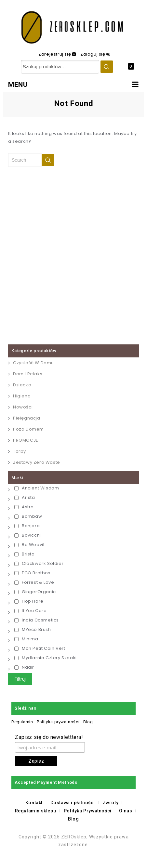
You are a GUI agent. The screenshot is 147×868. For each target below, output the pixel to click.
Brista (25, 554)
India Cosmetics (37, 620)
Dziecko (22, 385)
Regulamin (23, 722)
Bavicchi (28, 535)
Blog (88, 722)
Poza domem (28, 429)
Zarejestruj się (55, 54)
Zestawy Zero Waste (37, 462)
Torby (20, 451)
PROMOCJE (26, 440)
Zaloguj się (93, 54)
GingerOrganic (35, 592)
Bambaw (28, 516)
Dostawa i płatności (73, 803)
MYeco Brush (33, 629)
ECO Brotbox (32, 573)
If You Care (31, 611)
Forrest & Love (34, 582)
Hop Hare (29, 601)
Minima (26, 639)
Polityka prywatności (58, 722)
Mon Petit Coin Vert (40, 648)
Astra (24, 507)
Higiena (22, 396)
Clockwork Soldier (39, 563)
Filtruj (20, 679)
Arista (25, 497)
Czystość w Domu (33, 363)
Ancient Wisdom (37, 488)
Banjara (27, 526)
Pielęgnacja (27, 418)
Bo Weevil (29, 545)
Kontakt (34, 803)
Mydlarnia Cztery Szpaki (46, 658)
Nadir (24, 667)
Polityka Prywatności (88, 811)
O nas (126, 811)
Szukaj (107, 67)
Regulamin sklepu (36, 811)
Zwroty (111, 803)
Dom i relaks (28, 374)
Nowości (23, 407)
